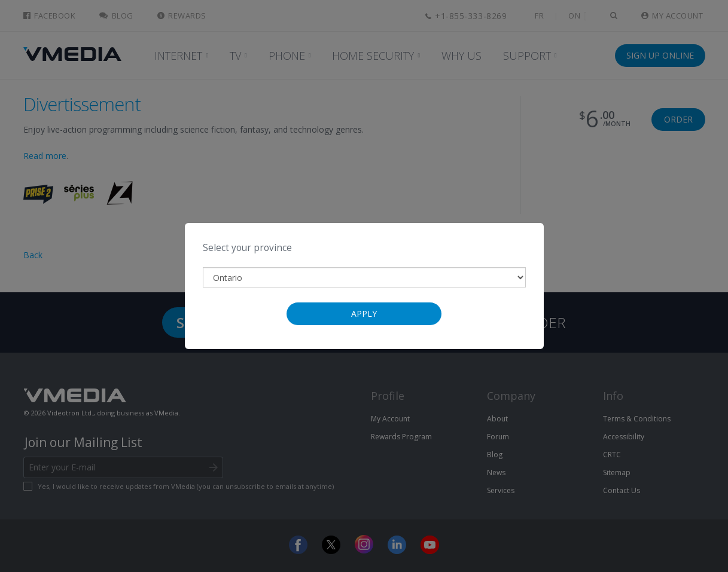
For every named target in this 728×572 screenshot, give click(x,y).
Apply (364, 313)
